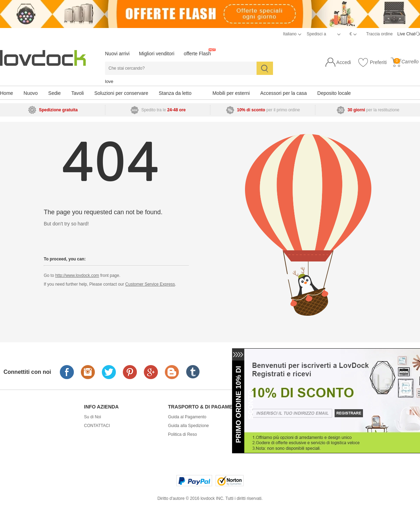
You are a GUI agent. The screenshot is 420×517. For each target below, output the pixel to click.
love (109, 81)
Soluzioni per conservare (121, 93)
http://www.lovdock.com (77, 275)
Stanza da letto (175, 93)
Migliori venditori (157, 54)
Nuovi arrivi (117, 54)
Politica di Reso (183, 434)
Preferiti (372, 63)
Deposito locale (334, 93)
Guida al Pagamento (187, 417)
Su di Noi (93, 417)
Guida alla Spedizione (188, 426)
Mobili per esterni (231, 93)
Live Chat (406, 34)
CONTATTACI (97, 426)
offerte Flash (197, 54)
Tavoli (78, 93)
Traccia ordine (379, 34)
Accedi (344, 62)
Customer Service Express (150, 284)
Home (6, 93)
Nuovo (30, 93)
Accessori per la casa (284, 93)
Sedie (55, 93)
